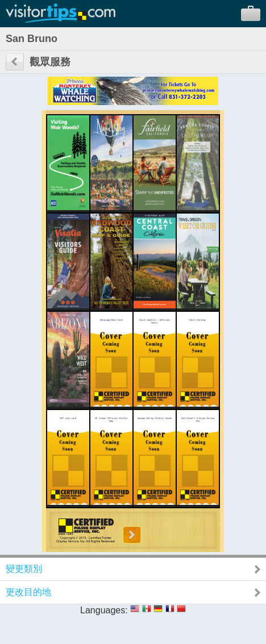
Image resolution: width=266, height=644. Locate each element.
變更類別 (24, 569)
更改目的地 (28, 592)
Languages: (104, 610)
